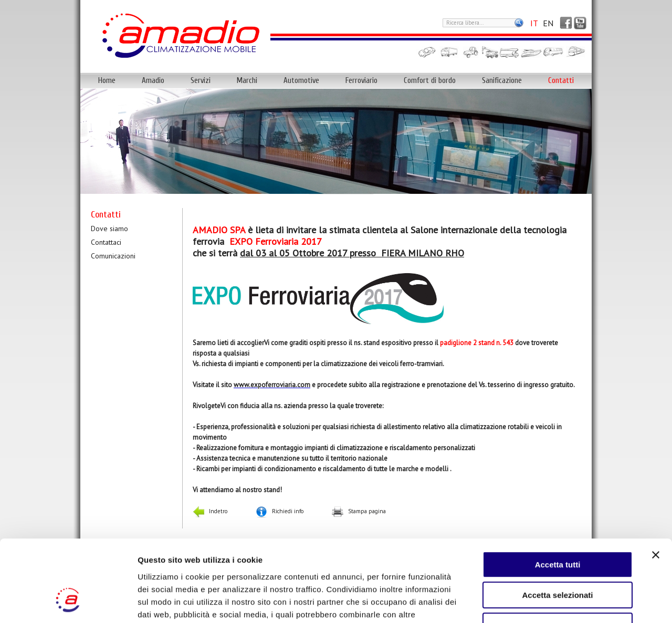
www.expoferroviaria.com (272, 385)
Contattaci (106, 242)
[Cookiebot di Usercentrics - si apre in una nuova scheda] (68, 603)
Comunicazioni (113, 256)
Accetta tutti (558, 495)
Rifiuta (558, 556)
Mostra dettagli (552, 602)
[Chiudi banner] (656, 485)
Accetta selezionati (557, 526)
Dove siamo (109, 229)
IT (534, 23)
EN (548, 23)
